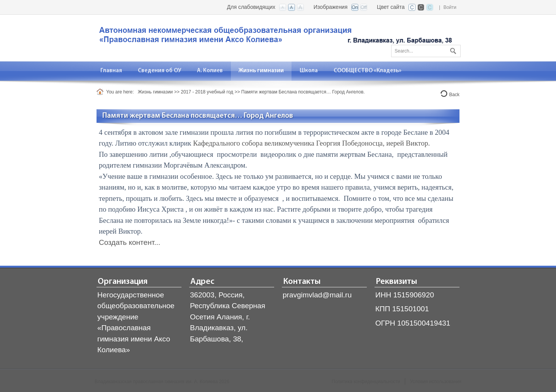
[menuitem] (111, 71)
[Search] (426, 51)
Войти (450, 7)
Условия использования (436, 382)
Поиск (452, 49)
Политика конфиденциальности (366, 382)
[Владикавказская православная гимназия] (274, 37)
